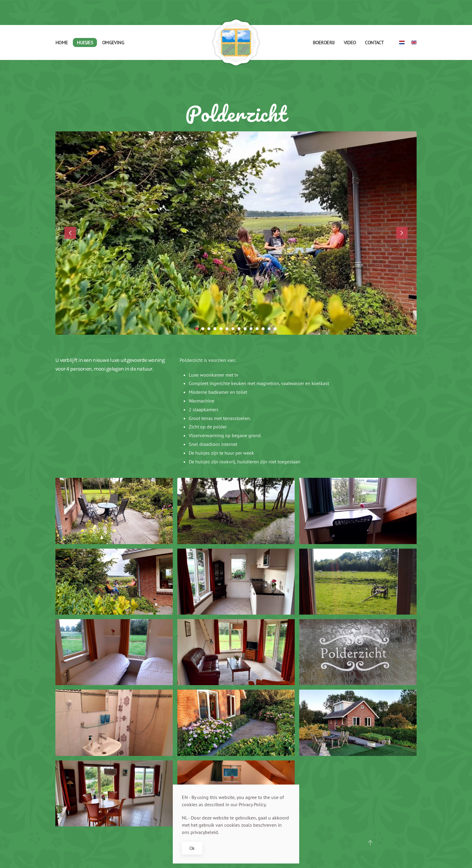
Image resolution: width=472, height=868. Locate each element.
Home (62, 42)
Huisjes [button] (85, 42)
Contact (374, 42)
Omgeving (113, 42)
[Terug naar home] (236, 42)
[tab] (197, 329)
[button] (70, 233)
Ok (192, 848)
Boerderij (324, 42)
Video (350, 42)
